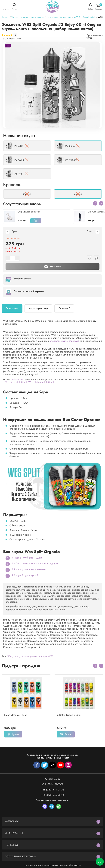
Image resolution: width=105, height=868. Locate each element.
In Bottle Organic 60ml (69, 715)
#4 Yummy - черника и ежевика (29, 569)
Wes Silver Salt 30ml (16, 382)
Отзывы (64, 308)
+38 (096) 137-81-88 (52, 784)
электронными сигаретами (64, 341)
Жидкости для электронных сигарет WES (30, 656)
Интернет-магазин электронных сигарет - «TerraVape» (52, 865)
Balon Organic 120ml (16, 715)
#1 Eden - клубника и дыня (27, 558)
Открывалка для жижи (29, 212)
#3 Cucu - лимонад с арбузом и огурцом (35, 564)
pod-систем (17, 379)
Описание (12, 308)
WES (89, 38)
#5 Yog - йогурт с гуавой (25, 575)
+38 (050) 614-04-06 (52, 790)
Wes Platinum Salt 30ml (41, 382)
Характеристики (38, 308)
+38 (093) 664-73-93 (52, 795)
